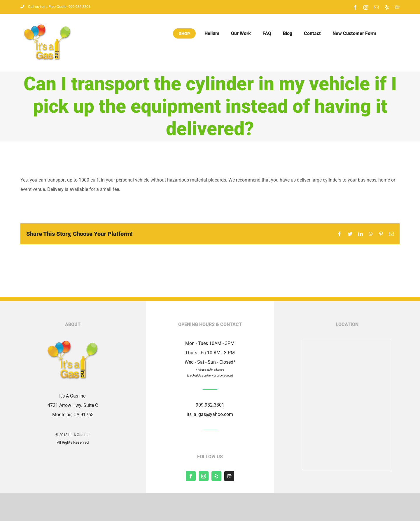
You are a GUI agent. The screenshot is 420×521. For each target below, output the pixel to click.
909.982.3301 (210, 405)
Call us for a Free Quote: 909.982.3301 (55, 7)
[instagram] (204, 476)
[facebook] (191, 476)
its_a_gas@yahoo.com (210, 414)
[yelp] (216, 476)
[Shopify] (229, 476)
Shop (184, 34)
